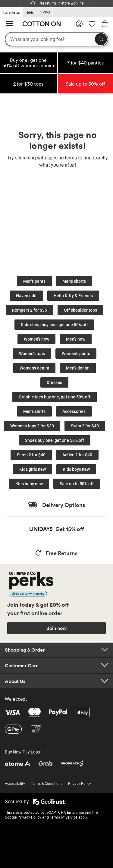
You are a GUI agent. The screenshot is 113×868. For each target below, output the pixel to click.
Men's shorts (74, 281)
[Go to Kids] (30, 12)
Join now (57, 628)
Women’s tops (32, 354)
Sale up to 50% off (77, 484)
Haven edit (26, 296)
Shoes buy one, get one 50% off (55, 440)
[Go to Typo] (45, 12)
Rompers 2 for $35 (30, 310)
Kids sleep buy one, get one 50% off (54, 325)
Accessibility (15, 784)
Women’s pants (76, 354)
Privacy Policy (80, 784)
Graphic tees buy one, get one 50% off (55, 397)
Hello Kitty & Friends (73, 296)
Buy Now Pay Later (23, 752)
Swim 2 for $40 (85, 426)
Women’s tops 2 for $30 (32, 426)
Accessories (74, 411)
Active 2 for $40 (77, 455)
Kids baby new (29, 484)
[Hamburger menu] (10, 24)
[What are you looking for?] (56, 39)
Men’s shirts (34, 411)
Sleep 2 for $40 (31, 455)
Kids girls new (33, 469)
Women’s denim (34, 368)
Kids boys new (76, 469)
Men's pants (34, 281)
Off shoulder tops (80, 310)
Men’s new (76, 339)
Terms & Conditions (47, 784)
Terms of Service (63, 817)
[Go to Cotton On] (11, 12)
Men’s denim (78, 368)
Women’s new (36, 339)
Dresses (54, 382)
